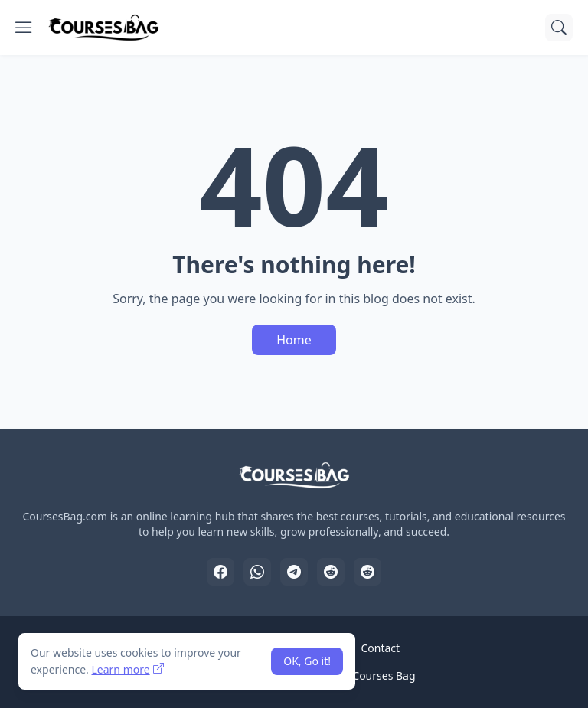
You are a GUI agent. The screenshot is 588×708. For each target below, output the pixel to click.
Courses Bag (384, 675)
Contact (380, 648)
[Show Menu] (24, 28)
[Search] (559, 28)
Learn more (120, 669)
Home (294, 340)
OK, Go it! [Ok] (307, 661)
